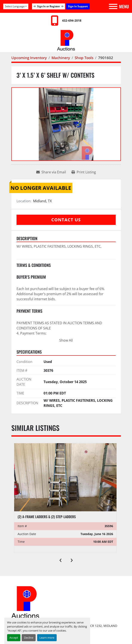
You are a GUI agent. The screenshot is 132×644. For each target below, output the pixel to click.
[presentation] (61, 559)
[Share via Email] (51, 172)
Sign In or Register (49, 6)
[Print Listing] (84, 172)
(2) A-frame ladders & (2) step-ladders (47, 517)
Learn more (47, 638)
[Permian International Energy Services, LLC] (25, 602)
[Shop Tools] (84, 58)
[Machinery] (61, 58)
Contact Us (66, 220)
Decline (29, 638)
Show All (66, 340)
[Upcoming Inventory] (29, 58)
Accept (14, 638)
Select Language (15, 6)
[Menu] (113, 6)
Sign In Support (78, 6)
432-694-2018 (72, 20)
